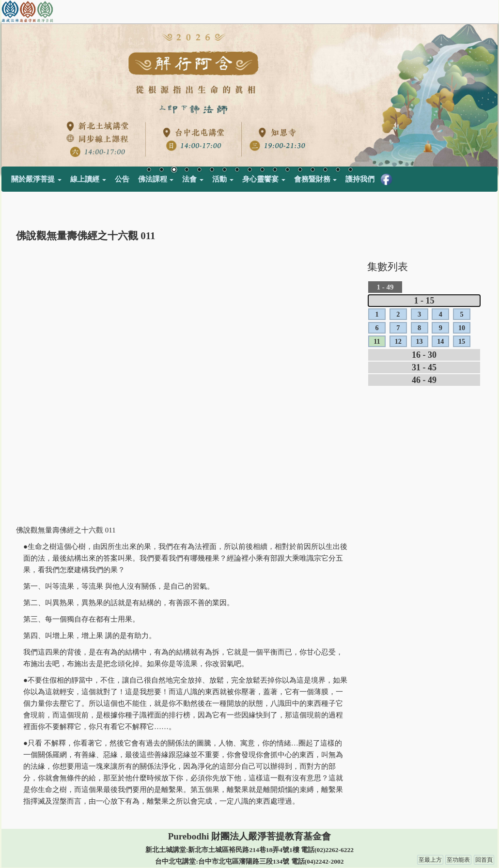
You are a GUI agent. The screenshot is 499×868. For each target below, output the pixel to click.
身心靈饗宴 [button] (264, 179)
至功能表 (458, 860)
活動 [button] (223, 179)
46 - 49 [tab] (424, 380)
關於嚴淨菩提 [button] (36, 179)
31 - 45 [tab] (424, 367)
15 (325, 170)
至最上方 (430, 860)
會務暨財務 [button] (316, 179)
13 (300, 170)
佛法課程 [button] (156, 179)
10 (262, 170)
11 (275, 170)
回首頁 (484, 860)
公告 (122, 179)
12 (287, 170)
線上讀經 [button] (88, 179)
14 (312, 170)
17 (350, 170)
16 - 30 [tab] (424, 355)
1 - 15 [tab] (424, 301)
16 (338, 170)
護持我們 (360, 179)
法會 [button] (193, 179)
